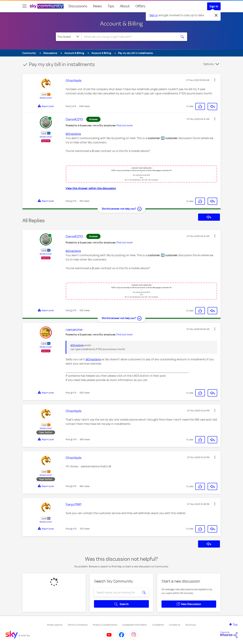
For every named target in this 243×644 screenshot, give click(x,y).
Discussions (78, 6)
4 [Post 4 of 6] (71, 439)
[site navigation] (24, 6)
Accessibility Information (135, 625)
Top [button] (235, 625)
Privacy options (55, 625)
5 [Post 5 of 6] (71, 486)
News (97, 6)
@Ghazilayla (73, 134)
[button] (215, 80)
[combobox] (129, 37)
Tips (111, 6)
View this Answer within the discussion (91, 188)
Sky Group (191, 625)
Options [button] (209, 64)
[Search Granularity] (69, 37)
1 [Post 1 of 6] (71, 106)
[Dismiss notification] (216, 15)
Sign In (214, 6)
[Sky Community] (47, 6)
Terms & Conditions (78, 625)
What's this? (46, 98)
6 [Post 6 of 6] (71, 529)
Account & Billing (121, 24)
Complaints (158, 625)
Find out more (124, 125)
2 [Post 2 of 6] (71, 201)
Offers (140, 6)
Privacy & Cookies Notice (105, 625)
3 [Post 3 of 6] (71, 393)
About (125, 6)
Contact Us (175, 625)
